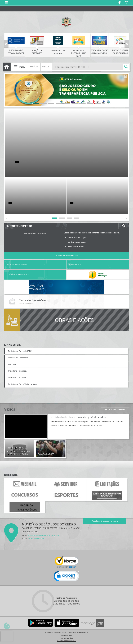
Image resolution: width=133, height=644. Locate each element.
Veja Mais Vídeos (115, 410)
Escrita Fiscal (75, 264)
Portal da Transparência (18, 275)
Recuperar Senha (40, 233)
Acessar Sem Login (66, 256)
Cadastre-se (28, 233)
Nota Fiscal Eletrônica (17, 264)
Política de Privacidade (66, 641)
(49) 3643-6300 (37, 538)
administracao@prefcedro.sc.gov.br (44, 535)
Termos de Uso (67, 638)
